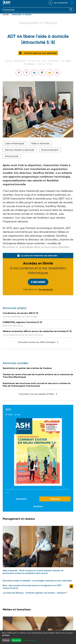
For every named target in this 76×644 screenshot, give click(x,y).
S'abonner (38, 282)
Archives (38, 506)
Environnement (50, 150)
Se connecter (46, 289)
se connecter (61, 3)
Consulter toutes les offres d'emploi (36, 342)
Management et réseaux (22, 15)
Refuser (6, 640)
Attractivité (12, 156)
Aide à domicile (40, 143)
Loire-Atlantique (15, 143)
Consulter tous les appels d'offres (37, 394)
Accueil (6, 15)
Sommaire (21, 499)
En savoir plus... (30, 640)
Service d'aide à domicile (20, 150)
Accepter (16, 640)
